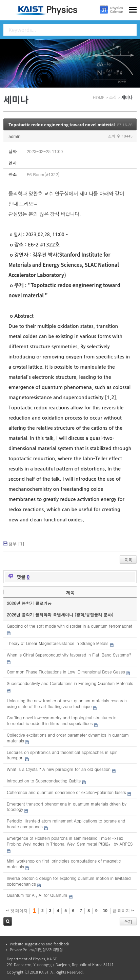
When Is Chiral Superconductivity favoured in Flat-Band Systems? (69, 655)
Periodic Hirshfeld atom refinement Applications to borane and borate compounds (66, 824)
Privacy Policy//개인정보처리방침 (36, 950)
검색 (8, 921)
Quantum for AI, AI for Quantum (37, 895)
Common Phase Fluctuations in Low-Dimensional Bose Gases (66, 672)
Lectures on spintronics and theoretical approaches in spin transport (62, 755)
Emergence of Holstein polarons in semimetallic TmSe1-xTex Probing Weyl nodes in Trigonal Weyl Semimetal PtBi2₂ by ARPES (70, 841)
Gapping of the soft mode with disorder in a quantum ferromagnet (69, 626)
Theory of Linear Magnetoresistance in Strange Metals (58, 643)
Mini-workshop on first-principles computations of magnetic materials (64, 864)
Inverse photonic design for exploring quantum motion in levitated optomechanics (69, 881)
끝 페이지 (123, 911)
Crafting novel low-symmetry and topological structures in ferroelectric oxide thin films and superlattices (62, 720)
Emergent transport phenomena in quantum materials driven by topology (67, 807)
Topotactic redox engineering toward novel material (62, 125)
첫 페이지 (17, 911)
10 (105, 911)
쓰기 (128, 921)
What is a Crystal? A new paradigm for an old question (59, 769)
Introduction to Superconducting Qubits (44, 781)
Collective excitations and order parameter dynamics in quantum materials (68, 738)
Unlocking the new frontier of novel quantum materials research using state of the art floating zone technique (67, 703)
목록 (128, 560)
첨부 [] (16, 544)
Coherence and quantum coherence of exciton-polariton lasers (66, 792)
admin (14, 136)
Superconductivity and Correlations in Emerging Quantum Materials (70, 683)
